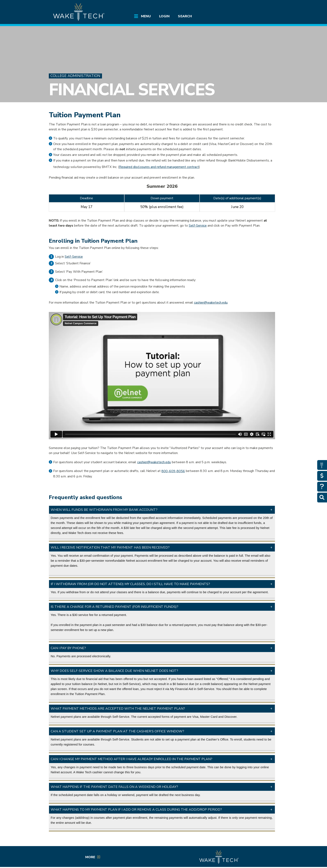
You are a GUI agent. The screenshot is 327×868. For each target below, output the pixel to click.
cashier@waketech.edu (211, 303)
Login (164, 16)
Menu (146, 16)
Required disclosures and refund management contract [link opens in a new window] (159, 167)
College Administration (75, 76)
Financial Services (132, 90)
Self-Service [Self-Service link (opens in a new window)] (198, 226)
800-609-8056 (173, 471)
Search (185, 16)
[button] (162, 510)
